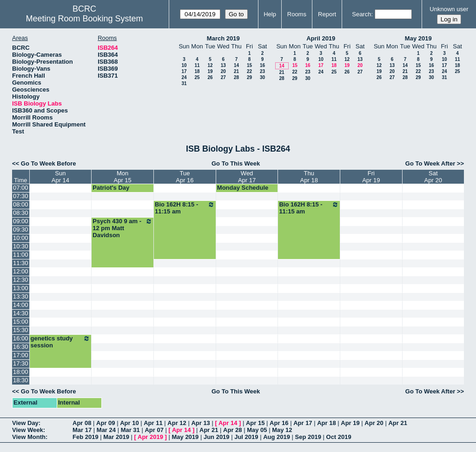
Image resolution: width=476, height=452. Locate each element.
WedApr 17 (247, 177)
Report (327, 14)
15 (249, 65)
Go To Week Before (49, 163)
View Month (29, 437)
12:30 (21, 280)
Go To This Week (236, 163)
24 (184, 77)
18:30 (21, 380)
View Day (25, 423)
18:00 (21, 372)
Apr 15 (255, 423)
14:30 (21, 313)
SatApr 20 (433, 177)
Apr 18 (326, 423)
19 (210, 71)
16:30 (21, 347)
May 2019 (418, 38)
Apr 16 (279, 423)
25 (197, 77)
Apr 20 (374, 423)
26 (210, 77)
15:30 (21, 330)
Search (361, 14)
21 (236, 71)
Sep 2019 (308, 437)
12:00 (21, 271)
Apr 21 (397, 423)
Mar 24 (106, 430)
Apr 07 (154, 430)
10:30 (21, 246)
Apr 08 (82, 423)
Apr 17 (303, 423)
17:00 (21, 355)
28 (236, 77)
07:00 (21, 188)
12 (210, 65)
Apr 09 (106, 423)
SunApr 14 (60, 177)
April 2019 (321, 38)
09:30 (21, 229)
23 (262, 71)
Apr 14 (228, 423)
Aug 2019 (277, 437)
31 (184, 83)
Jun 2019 (217, 437)
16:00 (21, 338)
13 (223, 65)
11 (197, 65)
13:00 (21, 288)
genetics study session (61, 342)
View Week (28, 430)
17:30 (21, 363)
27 (223, 77)
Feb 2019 (86, 437)
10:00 (21, 238)
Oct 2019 (339, 437)
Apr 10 (129, 423)
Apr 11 (153, 423)
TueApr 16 (185, 177)
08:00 (21, 204)
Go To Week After (430, 163)
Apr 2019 (150, 437)
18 (197, 71)
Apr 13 (200, 423)
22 (249, 71)
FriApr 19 (371, 177)
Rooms (297, 14)
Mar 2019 (116, 437)
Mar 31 (130, 430)
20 (223, 71)
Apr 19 (350, 423)
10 (184, 65)
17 (184, 71)
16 (262, 65)
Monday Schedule (243, 188)
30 (262, 77)
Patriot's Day (111, 188)
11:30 (21, 263)
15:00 (21, 322)
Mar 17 (82, 430)
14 (236, 65)
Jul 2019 (246, 437)
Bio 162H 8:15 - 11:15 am (185, 208)
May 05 (257, 430)
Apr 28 (232, 430)
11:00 (21, 255)
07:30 (21, 196)
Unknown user (449, 9)
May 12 (282, 430)
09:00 (21, 221)
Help (270, 14)
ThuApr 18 (309, 177)
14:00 (21, 305)
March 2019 (223, 38)
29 (249, 77)
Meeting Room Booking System (84, 19)
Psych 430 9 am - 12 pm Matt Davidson (122, 228)
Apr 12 (177, 423)
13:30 (21, 296)
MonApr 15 (123, 177)
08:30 (21, 213)
